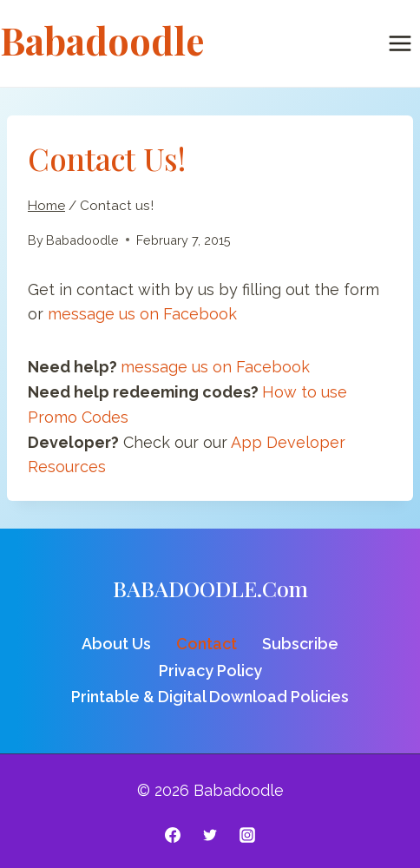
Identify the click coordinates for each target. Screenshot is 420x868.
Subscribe (300, 644)
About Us (116, 644)
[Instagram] (247, 835)
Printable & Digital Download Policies (210, 697)
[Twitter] (210, 835)
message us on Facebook (142, 314)
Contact (207, 644)
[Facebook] (173, 835)
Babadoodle (82, 240)
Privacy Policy (210, 671)
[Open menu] (400, 43)
